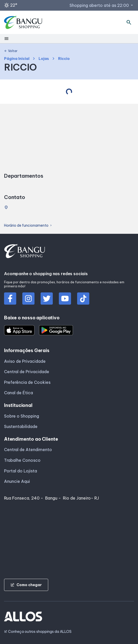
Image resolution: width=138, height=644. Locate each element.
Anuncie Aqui (17, 481)
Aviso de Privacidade (25, 361)
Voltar (11, 51)
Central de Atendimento (28, 450)
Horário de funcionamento (28, 226)
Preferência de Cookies (27, 382)
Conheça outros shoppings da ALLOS (38, 632)
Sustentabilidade (21, 426)
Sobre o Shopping (22, 416)
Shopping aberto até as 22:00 (102, 5)
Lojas (44, 59)
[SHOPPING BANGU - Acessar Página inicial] (23, 22)
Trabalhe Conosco (22, 460)
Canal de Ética (19, 393)
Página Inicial (17, 59)
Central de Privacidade (27, 372)
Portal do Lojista (21, 471)
